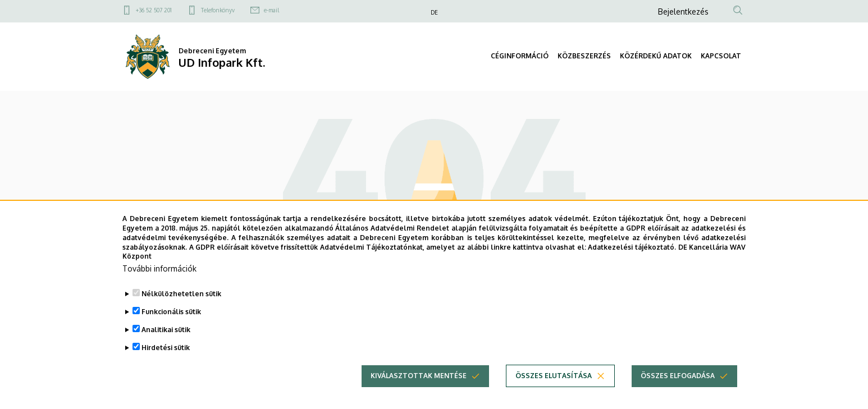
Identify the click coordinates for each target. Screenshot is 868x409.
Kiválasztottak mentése (419, 385)
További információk (159, 277)
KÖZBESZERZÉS (584, 56)
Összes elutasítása (554, 385)
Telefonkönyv (218, 10)
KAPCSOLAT (721, 56)
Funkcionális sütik (171, 321)
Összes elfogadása (678, 385)
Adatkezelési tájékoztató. (632, 256)
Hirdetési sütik (166, 357)
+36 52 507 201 (154, 10)
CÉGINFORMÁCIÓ (520, 56)
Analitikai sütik (166, 339)
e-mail (271, 10)
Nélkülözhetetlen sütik (181, 303)
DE (434, 12)
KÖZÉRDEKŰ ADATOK (656, 56)
